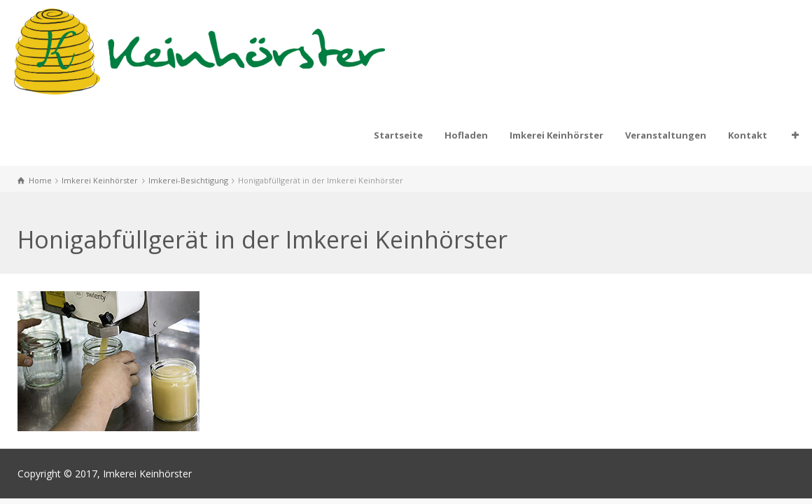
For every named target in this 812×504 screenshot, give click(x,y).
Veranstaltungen (666, 135)
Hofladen (466, 135)
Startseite (398, 135)
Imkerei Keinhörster (556, 135)
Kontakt (748, 135)
